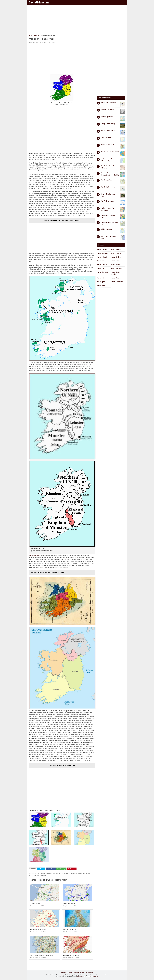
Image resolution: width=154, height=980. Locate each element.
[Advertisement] (77, 20)
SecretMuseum (39, 2)
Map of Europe (101, 261)
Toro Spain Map (106, 138)
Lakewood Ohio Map (107, 110)
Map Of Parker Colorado (108, 103)
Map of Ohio (101, 278)
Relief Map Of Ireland (69, 930)
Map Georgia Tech (107, 180)
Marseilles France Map (108, 145)
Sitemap (63, 972)
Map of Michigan (116, 268)
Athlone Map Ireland (69, 904)
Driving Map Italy (106, 229)
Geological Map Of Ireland (71, 955)
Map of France (116, 261)
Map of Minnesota (103, 272)
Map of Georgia (102, 265)
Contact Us (70, 972)
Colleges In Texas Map (108, 124)
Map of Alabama (102, 250)
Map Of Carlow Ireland (108, 131)
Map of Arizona (116, 250)
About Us (90, 972)
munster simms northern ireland (38, 876)
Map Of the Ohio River (108, 187)
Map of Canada (116, 253)
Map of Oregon (116, 278)
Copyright (76, 972)
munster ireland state (65, 874)
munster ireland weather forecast (81, 874)
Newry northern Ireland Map (38, 930)
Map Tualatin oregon (108, 201)
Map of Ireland (34, 42)
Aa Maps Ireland (35, 904)
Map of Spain (101, 282)
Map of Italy (101, 268)
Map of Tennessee (117, 282)
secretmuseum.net (35, 556)
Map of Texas (101, 286)
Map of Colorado (102, 257)
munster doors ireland (52, 874)
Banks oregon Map (107, 117)
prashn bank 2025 (93, 977)
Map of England (116, 257)
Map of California (102, 253)
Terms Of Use (83, 972)
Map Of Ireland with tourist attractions (41, 955)
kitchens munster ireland (39, 874)
